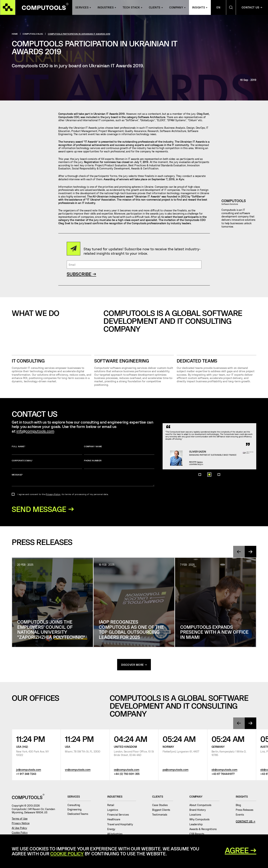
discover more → (134, 665)
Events (241, 815)
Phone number (119, 464)
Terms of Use (20, 820)
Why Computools (201, 820)
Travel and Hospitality (122, 825)
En (218, 8)
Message (83, 480)
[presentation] (239, 552)
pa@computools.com (176, 770)
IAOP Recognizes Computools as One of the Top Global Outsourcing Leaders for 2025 (131, 630)
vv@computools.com (78, 770)
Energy (113, 830)
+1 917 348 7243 (26, 775)
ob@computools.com (224, 770)
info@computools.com (35, 431)
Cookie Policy (20, 833)
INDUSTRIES (106, 8)
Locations (197, 815)
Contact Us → (245, 822)
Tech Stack (131, 8)
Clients (155, 8)
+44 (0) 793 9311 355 (127, 775)
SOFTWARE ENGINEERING (122, 361)
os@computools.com (127, 770)
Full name (47, 450)
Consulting (75, 806)
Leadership (197, 825)
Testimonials (161, 815)
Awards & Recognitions (204, 830)
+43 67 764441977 (223, 775)
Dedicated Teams (197, 361)
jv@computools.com (29, 770)
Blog (240, 806)
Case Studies (161, 806)
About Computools (202, 806)
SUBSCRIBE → (81, 274)
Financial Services (119, 815)
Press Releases (246, 811)
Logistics (114, 811)
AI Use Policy (19, 829)
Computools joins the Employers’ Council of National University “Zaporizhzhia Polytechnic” (51, 630)
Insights (199, 8)
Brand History (199, 811)
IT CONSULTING (28, 361)
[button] (200, 504)
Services (82, 8)
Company (176, 8)
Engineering (76, 810)
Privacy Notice (21, 824)
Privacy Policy (53, 494)
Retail (112, 806)
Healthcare (115, 820)
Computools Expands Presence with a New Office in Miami (214, 633)
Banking (206, 482)
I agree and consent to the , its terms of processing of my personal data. (63, 494)
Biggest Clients (163, 811)
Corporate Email (47, 464)
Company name (119, 450)
